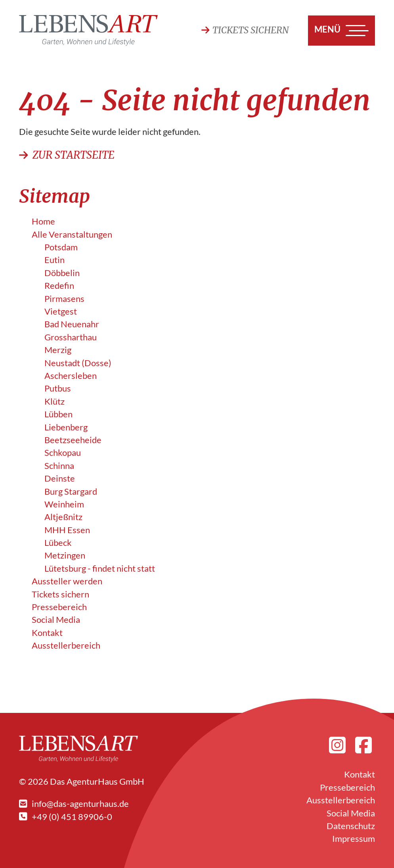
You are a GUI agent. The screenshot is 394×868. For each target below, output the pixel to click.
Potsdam (61, 247)
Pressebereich (59, 607)
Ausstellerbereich (66, 645)
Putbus (58, 388)
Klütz (55, 401)
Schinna (59, 466)
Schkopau (63, 453)
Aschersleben (71, 376)
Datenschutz (351, 826)
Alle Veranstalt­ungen (72, 234)
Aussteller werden (67, 581)
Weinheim (64, 504)
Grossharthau (71, 337)
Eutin (55, 260)
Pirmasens (64, 299)
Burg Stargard (71, 492)
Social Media (56, 620)
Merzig (58, 350)
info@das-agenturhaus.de (74, 804)
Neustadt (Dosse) (78, 363)
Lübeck (58, 543)
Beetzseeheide (73, 440)
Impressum (354, 839)
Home (43, 221)
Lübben (58, 414)
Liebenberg (66, 427)
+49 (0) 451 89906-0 (66, 817)
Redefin (59, 286)
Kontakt (47, 633)
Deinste (60, 478)
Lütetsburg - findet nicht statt (100, 568)
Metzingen (65, 555)
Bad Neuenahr (72, 324)
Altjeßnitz (63, 517)
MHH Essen (67, 530)
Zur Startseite (67, 155)
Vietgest (61, 311)
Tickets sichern (245, 30)
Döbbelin (62, 273)
